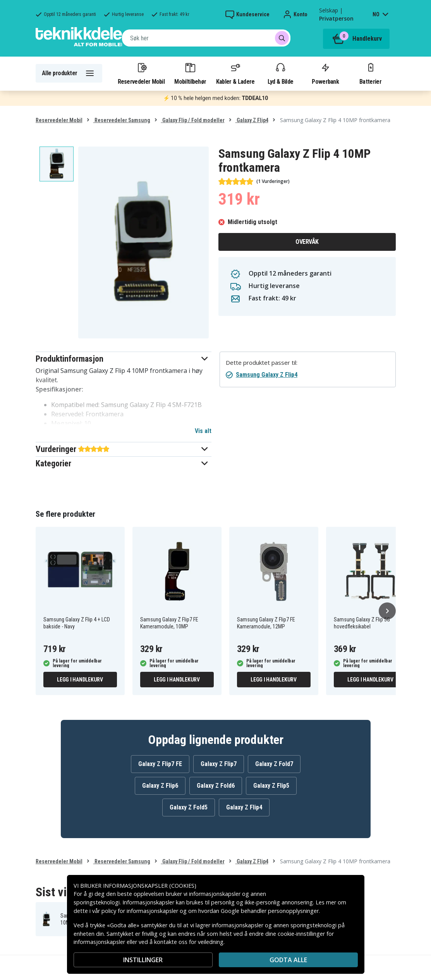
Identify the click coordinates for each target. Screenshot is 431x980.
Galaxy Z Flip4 (252, 120)
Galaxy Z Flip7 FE (160, 764)
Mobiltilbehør (190, 73)
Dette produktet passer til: (262, 363)
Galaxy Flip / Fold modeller (193, 120)
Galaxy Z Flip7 (219, 764)
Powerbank (325, 73)
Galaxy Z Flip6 (160, 786)
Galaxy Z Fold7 (274, 764)
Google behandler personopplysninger (270, 911)
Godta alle (288, 960)
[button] (124, 359)
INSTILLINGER (143, 960)
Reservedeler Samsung (122, 120)
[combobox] (206, 38)
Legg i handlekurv (80, 680)
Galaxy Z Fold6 (216, 786)
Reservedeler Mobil (141, 73)
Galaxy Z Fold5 (189, 807)
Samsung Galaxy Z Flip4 (267, 375)
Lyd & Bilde (280, 73)
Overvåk (307, 242)
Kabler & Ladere (235, 73)
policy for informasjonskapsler (140, 911)
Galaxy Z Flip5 (271, 786)
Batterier (370, 73)
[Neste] (387, 611)
